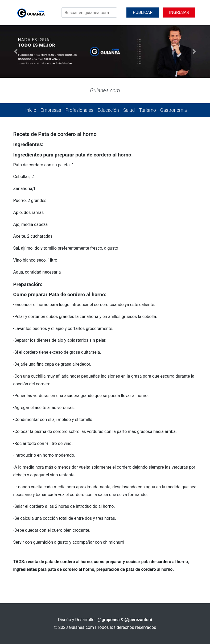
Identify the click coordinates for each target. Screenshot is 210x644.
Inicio (31, 110)
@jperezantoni (138, 620)
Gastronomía (174, 110)
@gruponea (109, 620)
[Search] (89, 13)
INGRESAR (179, 12)
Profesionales (79, 110)
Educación (108, 110)
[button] (16, 51)
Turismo (147, 110)
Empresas (51, 110)
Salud (129, 110)
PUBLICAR (143, 12)
